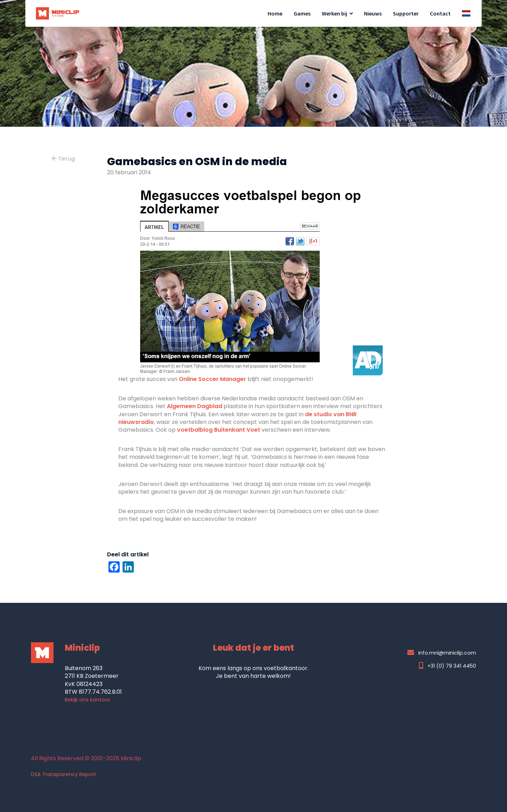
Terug (63, 159)
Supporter (406, 13)
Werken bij (334, 13)
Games (302, 13)
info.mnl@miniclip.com (442, 653)
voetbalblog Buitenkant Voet (219, 430)
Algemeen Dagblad (195, 406)
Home (275, 13)
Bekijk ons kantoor (87, 700)
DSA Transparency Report (64, 774)
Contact (440, 13)
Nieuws (373, 13)
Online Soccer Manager (212, 379)
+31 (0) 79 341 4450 (447, 666)
